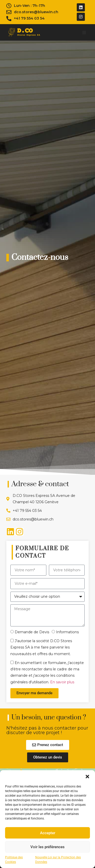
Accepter (48, 833)
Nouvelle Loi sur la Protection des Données (58, 860)
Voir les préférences (48, 847)
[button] (87, 777)
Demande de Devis (32, 632)
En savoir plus (62, 682)
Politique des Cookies (14, 860)
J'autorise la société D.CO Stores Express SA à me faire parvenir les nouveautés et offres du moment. (41, 647)
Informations (67, 632)
